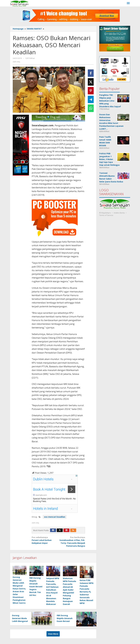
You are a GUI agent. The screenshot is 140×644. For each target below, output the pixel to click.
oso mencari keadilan (55, 517)
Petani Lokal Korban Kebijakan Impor (45, 540)
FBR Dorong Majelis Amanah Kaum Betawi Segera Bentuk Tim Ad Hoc (36, 587)
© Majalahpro (105, 213)
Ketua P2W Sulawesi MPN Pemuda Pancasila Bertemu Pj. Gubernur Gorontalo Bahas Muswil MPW (87, 592)
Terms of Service (106, 215)
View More (53, 634)
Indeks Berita (119, 213)
